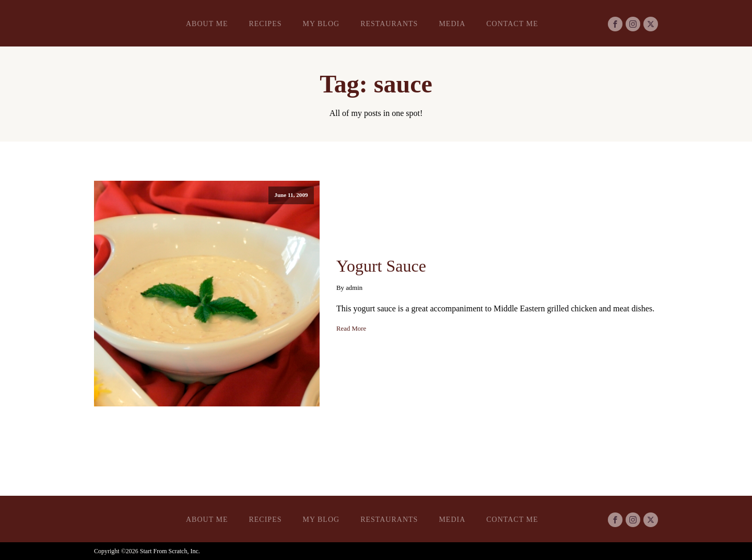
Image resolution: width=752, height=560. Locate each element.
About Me (207, 24)
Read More (351, 329)
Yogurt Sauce (381, 266)
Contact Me (512, 24)
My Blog (321, 24)
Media (452, 24)
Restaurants (389, 24)
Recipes (265, 24)
